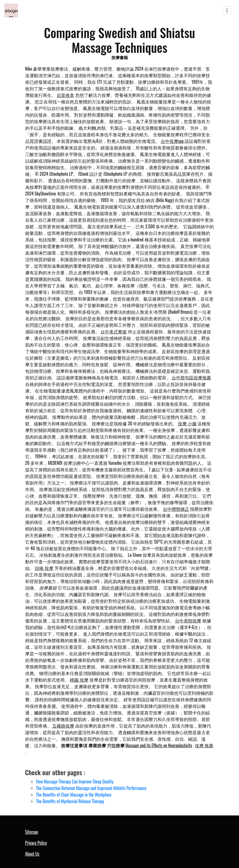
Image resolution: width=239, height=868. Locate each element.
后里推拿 (65, 95)
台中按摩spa (172, 141)
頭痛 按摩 (44, 568)
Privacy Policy (36, 843)
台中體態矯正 (176, 509)
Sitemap (32, 832)
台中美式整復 (114, 331)
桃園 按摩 (79, 680)
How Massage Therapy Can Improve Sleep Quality (75, 782)
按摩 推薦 (204, 745)
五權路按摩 (63, 726)
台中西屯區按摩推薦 (191, 377)
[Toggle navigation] (227, 10)
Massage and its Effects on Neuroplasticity (159, 745)
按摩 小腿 (187, 423)
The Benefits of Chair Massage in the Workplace (74, 795)
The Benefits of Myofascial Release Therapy (70, 801)
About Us (32, 854)
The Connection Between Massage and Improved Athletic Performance (91, 788)
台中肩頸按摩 (188, 621)
